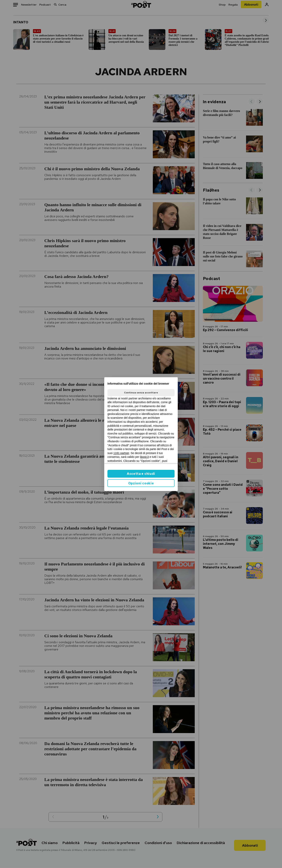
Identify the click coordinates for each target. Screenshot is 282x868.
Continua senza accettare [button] (141, 393)
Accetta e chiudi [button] (141, 474)
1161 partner (121, 453)
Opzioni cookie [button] (141, 483)
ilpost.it (144, 457)
